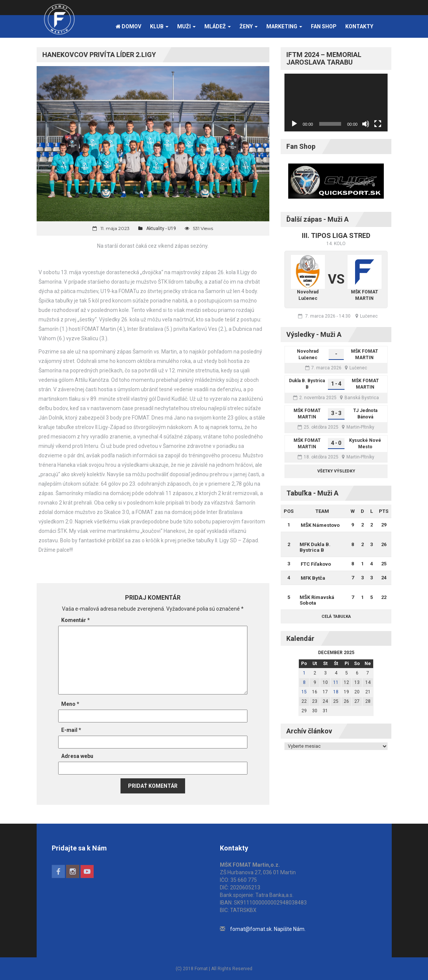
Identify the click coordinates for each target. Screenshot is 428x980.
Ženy (249, 26)
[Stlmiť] (366, 124)
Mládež (218, 26)
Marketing (284, 26)
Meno (70, 704)
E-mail (71, 730)
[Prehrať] (294, 124)
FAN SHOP (324, 26)
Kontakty (359, 26)
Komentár (76, 620)
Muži (186, 26)
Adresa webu (77, 756)
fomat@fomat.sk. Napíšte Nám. (268, 929)
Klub (159, 26)
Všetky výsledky (336, 471)
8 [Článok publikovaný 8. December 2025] (304, 682)
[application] (336, 103)
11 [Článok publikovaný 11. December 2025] (336, 682)
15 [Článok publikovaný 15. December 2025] (304, 692)
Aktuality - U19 (161, 228)
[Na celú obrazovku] (378, 124)
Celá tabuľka (336, 617)
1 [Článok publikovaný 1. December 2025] (304, 673)
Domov (128, 26)
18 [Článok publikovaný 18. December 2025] (336, 692)
